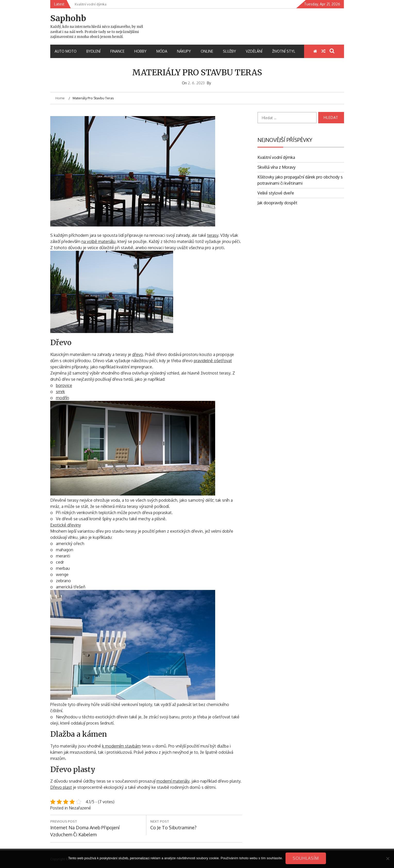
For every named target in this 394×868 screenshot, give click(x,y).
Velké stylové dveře (276, 193)
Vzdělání (254, 51)
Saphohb (68, 18)
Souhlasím (306, 858)
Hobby (140, 51)
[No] (388, 858)
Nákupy (184, 51)
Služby (229, 51)
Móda (162, 51)
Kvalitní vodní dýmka (276, 157)
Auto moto (66, 51)
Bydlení (93, 51)
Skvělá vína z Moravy (276, 167)
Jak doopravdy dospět (277, 203)
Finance (117, 51)
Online (207, 51)
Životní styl (284, 51)
